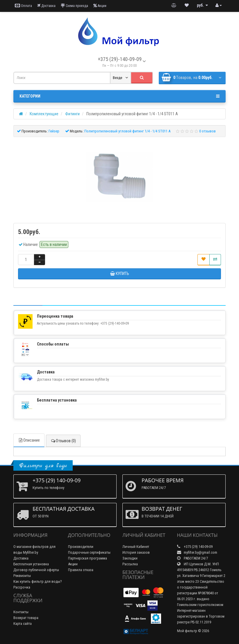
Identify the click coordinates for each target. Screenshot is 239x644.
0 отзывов (207, 131)
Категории (119, 96)
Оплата (23, 6)
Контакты (21, 612)
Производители (81, 547)
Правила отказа (81, 570)
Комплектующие (44, 114)
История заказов (136, 552)
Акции (100, 6)
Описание (29, 440)
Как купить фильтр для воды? (38, 581)
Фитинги (72, 114)
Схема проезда (74, 6)
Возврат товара (26, 618)
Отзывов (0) (63, 441)
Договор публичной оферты (36, 570)
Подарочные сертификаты (89, 552)
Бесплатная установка (31, 564)
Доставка (46, 6)
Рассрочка (22, 587)
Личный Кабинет (136, 547)
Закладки (130, 558)
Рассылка (130, 564)
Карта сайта (23, 624)
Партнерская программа (88, 558)
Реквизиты (22, 576)
